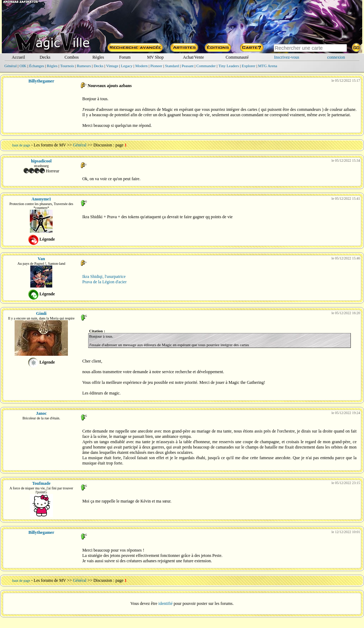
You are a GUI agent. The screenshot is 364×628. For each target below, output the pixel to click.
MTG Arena (267, 66)
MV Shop (156, 57)
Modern (141, 66)
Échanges (37, 66)
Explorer (248, 66)
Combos (71, 57)
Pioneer (156, 66)
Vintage (112, 66)
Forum (125, 57)
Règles (98, 57)
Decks (45, 57)
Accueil (18, 57)
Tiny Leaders (229, 66)
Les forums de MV (50, 145)
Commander (206, 66)
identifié (166, 603)
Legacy (127, 66)
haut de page (21, 145)
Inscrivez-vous (287, 57)
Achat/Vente (193, 57)
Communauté (237, 57)
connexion (336, 57)
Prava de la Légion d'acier (104, 282)
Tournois (67, 66)
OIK (23, 66)
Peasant (188, 66)
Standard (172, 66)
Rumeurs (84, 66)
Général (10, 66)
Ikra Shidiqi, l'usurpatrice (104, 277)
